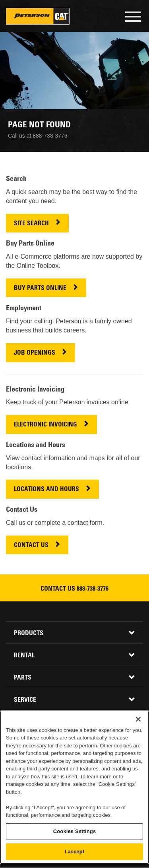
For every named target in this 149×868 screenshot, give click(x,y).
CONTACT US (31, 546)
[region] (74, 787)
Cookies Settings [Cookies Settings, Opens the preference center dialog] (75, 831)
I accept (74, 852)
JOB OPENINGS (35, 353)
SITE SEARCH (31, 224)
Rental (24, 656)
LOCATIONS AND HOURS (46, 490)
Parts (23, 678)
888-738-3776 (93, 589)
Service (25, 700)
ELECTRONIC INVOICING (45, 425)
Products (29, 634)
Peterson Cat (38, 16)
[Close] (138, 719)
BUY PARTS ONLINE (40, 289)
